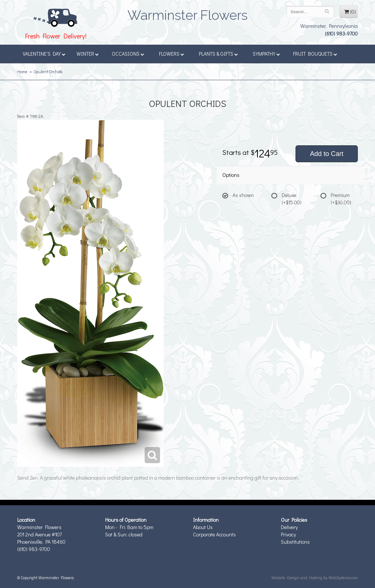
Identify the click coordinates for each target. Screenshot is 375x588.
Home (22, 72)
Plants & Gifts (218, 54)
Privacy (288, 534)
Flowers (172, 54)
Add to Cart (326, 154)
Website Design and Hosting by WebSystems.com (315, 578)
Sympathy (266, 54)
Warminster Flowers (187, 13)
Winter (88, 54)
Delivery (289, 527)
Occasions (128, 54)
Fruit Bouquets (315, 54)
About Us (203, 527)
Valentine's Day (44, 54)
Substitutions (295, 542)
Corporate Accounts (214, 534)
